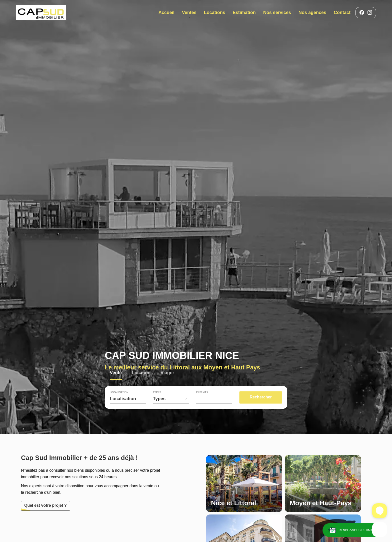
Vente (116, 373)
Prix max (202, 392)
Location (141, 373)
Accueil (41, 13)
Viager (167, 373)
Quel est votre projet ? (45, 505)
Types (157, 392)
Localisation (119, 392)
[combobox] (128, 399)
